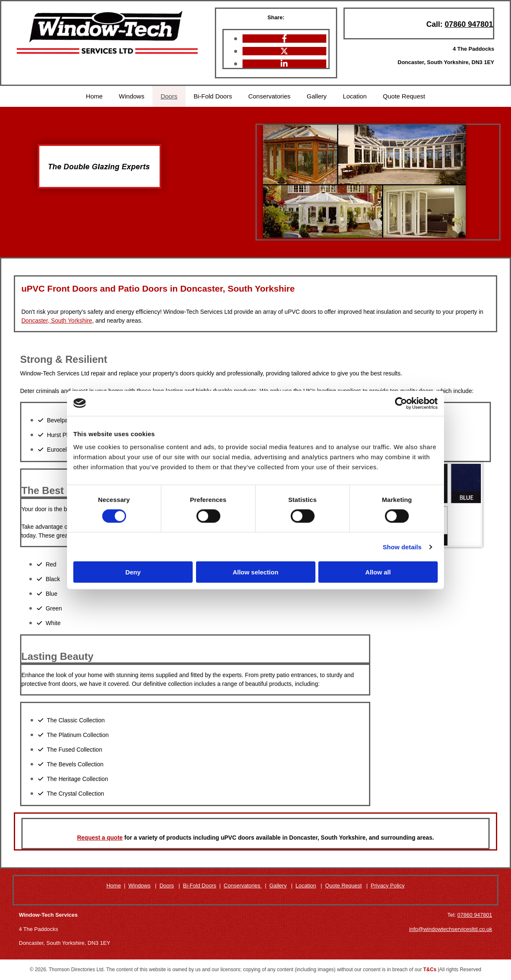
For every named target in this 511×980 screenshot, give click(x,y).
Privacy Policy (388, 885)
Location (356, 96)
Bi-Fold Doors (213, 96)
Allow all (378, 572)
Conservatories (270, 96)
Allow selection (255, 572)
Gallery (317, 96)
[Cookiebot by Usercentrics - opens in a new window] (401, 403)
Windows (130, 96)
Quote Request (406, 96)
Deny (133, 572)
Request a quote (100, 837)
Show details (402, 547)
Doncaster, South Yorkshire (57, 320)
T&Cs (430, 970)
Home (93, 96)
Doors (168, 96)
